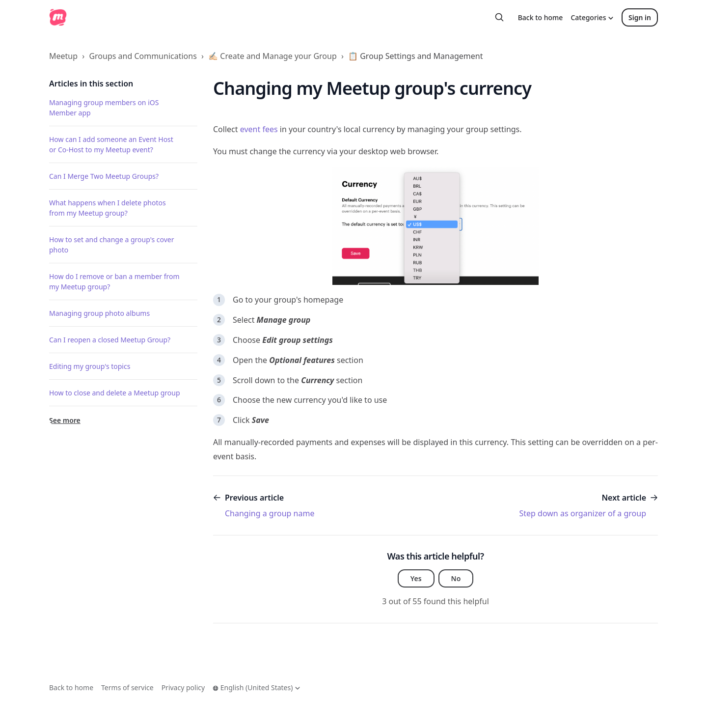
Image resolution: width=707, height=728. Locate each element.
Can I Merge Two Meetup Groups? (104, 176)
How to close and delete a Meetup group (115, 393)
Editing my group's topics (90, 366)
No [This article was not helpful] (456, 578)
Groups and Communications (143, 56)
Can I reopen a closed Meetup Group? (110, 340)
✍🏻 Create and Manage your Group (272, 56)
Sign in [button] (640, 17)
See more (65, 420)
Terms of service (127, 687)
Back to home (541, 17)
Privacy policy (183, 687)
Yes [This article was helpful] (416, 578)
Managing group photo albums (99, 313)
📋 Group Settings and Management (415, 56)
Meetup (63, 56)
